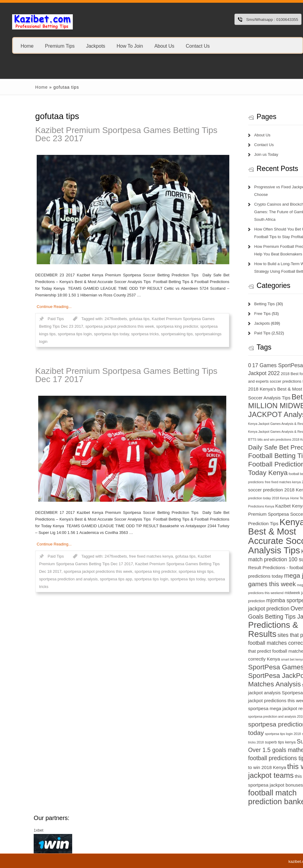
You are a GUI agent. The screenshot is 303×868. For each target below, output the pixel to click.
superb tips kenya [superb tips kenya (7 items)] (252, 742)
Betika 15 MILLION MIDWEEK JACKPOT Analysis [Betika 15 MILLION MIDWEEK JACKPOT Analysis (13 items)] (258, 406)
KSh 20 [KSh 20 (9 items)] (282, 552)
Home (27, 46)
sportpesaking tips (149, 334)
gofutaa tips (111, 319)
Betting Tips (237, 304)
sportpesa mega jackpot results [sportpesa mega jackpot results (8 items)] (252, 708)
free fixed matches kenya (123, 556)
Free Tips (235, 314)
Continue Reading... (27, 307)
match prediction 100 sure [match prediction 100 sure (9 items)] (251, 559)
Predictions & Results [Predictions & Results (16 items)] (246, 629)
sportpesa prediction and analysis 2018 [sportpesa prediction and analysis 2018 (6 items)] (249, 716)
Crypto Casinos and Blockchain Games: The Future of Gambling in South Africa (257, 212)
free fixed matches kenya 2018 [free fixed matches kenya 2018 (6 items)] (259, 482)
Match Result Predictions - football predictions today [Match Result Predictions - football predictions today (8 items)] (258, 568)
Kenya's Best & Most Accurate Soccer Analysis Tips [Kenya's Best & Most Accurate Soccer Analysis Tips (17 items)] (253, 536)
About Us (164, 46)
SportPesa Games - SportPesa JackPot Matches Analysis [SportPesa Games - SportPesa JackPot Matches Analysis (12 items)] (251, 676)
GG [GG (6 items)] (285, 482)
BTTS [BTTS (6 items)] (225, 439)
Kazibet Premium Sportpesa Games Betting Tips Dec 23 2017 (99, 134)
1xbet (11, 830)
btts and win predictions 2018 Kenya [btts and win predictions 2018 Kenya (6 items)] (256, 439)
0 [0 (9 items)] (222, 365)
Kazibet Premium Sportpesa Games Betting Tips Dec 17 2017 (99, 375)
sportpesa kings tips (168, 571)
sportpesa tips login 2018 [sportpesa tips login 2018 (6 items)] (255, 734)
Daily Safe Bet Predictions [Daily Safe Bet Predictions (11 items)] (258, 447)
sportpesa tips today (84, 334)
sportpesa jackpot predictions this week (92, 326)
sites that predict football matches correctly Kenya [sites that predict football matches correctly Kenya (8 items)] (256, 651)
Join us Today (239, 154)
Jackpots (96, 46)
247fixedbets (88, 319)
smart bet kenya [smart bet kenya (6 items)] (265, 659)
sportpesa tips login (47, 334)
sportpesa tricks (117, 334)
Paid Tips (28, 319)
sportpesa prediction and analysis (41, 579)
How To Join (130, 46)
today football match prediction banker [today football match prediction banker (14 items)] (258, 793)
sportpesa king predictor (149, 326)
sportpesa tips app (88, 579)
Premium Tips (60, 46)
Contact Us (198, 46)
